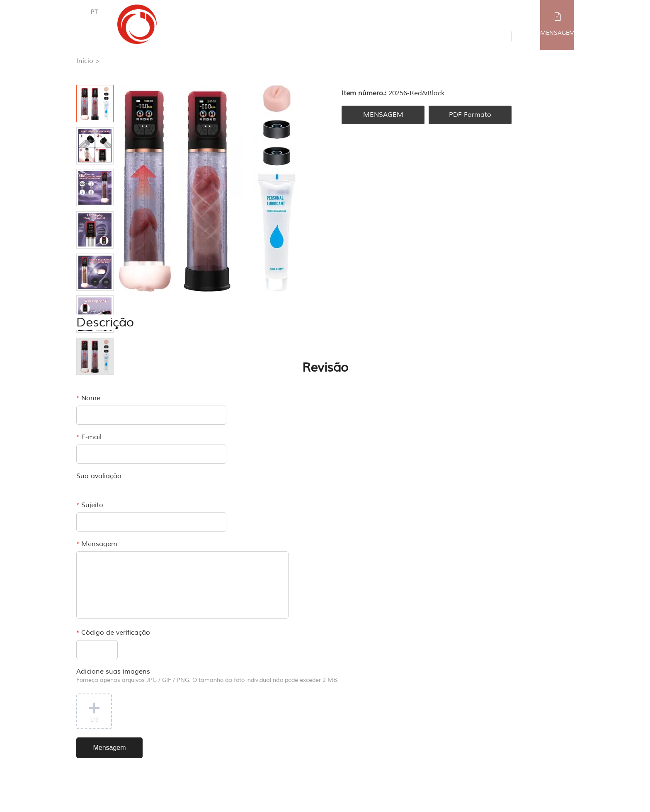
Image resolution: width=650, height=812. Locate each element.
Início (85, 61)
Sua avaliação (99, 476)
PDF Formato (470, 115)
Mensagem (97, 544)
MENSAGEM (558, 33)
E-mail (89, 437)
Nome (88, 398)
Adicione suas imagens (207, 675)
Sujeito (90, 505)
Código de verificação (113, 633)
